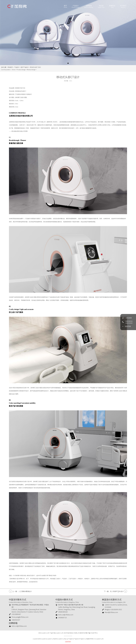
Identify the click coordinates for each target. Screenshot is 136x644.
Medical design (31, 70)
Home (14, 70)
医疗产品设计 (25, 67)
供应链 (101, 6)
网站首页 (10, 67)
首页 (65, 6)
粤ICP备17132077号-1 (92, 633)
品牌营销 (89, 6)
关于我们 (123, 6)
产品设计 (76, 6)
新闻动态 (112, 6)
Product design (21, 70)
